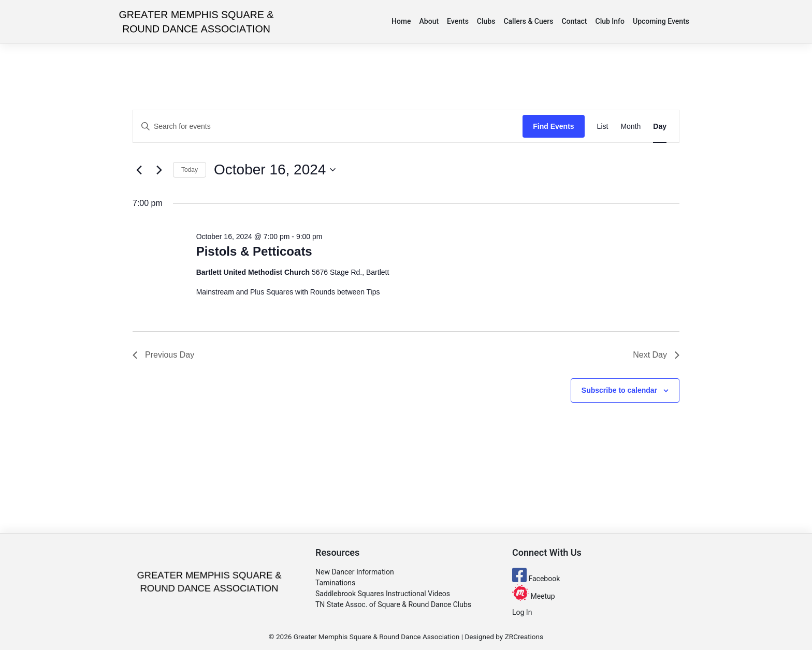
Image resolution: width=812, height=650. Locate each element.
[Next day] (159, 170)
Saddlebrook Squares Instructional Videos (383, 594)
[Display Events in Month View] (630, 127)
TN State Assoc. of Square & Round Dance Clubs (393, 604)
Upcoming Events (661, 21)
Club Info (610, 21)
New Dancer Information (355, 572)
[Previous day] (139, 170)
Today (190, 170)
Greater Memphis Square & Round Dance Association (377, 637)
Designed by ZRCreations (504, 637)
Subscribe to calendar (619, 390)
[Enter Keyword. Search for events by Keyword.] (328, 127)
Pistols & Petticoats (254, 251)
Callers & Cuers (528, 21)
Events (458, 21)
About (429, 21)
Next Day (656, 355)
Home (401, 21)
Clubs (486, 21)
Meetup (534, 596)
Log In (522, 612)
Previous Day (163, 355)
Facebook (536, 579)
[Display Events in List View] (603, 127)
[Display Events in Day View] (660, 127)
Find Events (553, 126)
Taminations (335, 583)
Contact (574, 21)
